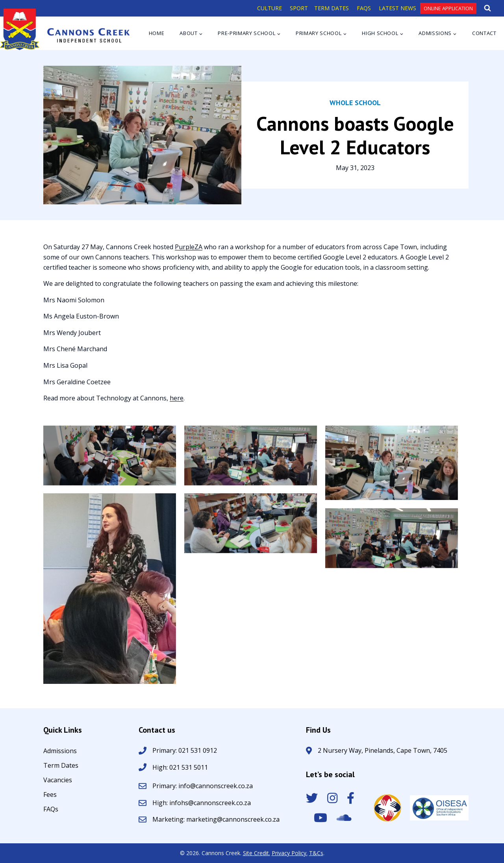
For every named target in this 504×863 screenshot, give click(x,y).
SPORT (299, 8)
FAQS (364, 8)
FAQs (51, 810)
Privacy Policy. (290, 853)
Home (157, 33)
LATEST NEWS (397, 8)
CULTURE (270, 8)
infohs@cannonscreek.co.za (210, 803)
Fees (50, 795)
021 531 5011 (188, 767)
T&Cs (316, 853)
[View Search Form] (487, 8)
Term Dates (61, 766)
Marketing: (169, 819)
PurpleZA (189, 247)
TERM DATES (332, 8)
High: (160, 767)
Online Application (448, 8)
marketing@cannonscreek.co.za (233, 819)
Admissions (60, 751)
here (177, 398)
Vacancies (58, 781)
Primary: (165, 786)
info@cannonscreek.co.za (216, 786)
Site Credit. (257, 853)
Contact (484, 33)
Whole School (355, 103)
